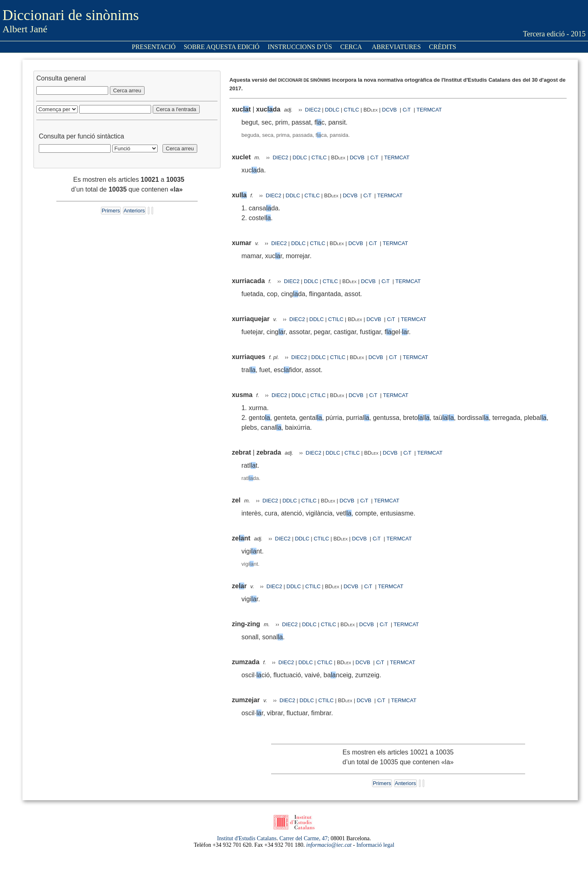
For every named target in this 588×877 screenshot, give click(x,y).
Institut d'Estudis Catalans (247, 838)
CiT (407, 110)
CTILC (352, 110)
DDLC (332, 110)
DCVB (390, 110)
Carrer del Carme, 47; (304, 838)
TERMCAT (429, 110)
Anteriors (134, 211)
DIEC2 (313, 110)
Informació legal (375, 845)
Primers (111, 211)
